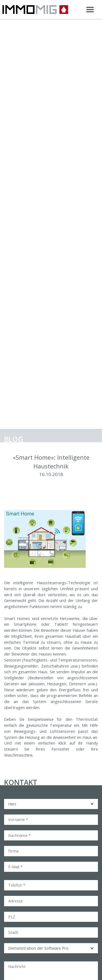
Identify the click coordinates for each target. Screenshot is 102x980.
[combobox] (51, 804)
